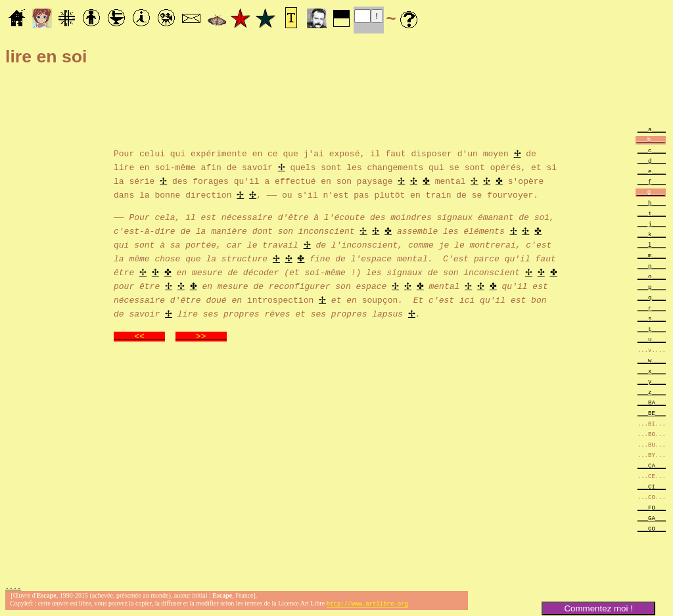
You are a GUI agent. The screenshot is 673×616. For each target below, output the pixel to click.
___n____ (652, 266)
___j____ (652, 224)
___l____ (652, 245)
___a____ (652, 129)
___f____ (652, 182)
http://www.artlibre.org (367, 605)
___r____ (652, 308)
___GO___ (652, 528)
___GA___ (652, 518)
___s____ (652, 318)
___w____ (652, 360)
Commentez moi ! (598, 608)
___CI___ (652, 486)
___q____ (652, 297)
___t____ (652, 329)
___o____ (652, 276)
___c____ (652, 150)
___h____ (652, 203)
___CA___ (652, 465)
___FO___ (652, 507)
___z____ (652, 392)
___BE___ (652, 413)
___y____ (652, 381)
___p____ (652, 287)
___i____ (652, 213)
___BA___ (652, 402)
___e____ (652, 171)
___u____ (652, 339)
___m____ (652, 255)
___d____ (652, 161)
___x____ (652, 371)
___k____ (652, 234)
